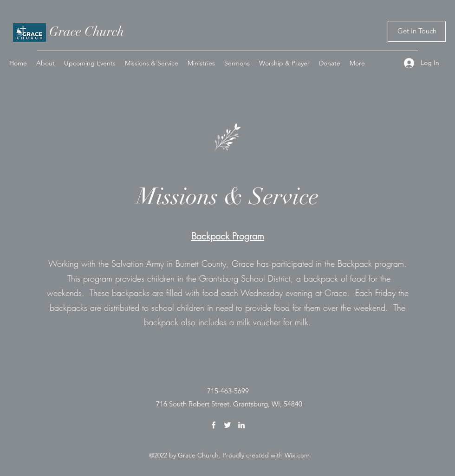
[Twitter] (227, 425)
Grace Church (87, 32)
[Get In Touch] (417, 31)
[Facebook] (214, 425)
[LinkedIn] (241, 425)
